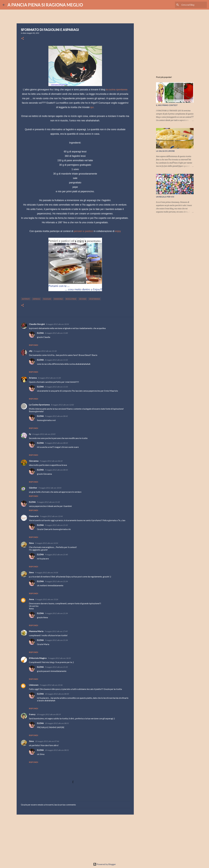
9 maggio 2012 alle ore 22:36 (51, 685)
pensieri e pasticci (83, 231)
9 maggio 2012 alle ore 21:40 (56, 555)
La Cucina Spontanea (39, 405)
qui (92, 107)
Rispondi (34, 345)
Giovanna (34, 461)
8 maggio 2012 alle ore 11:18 (45, 351)
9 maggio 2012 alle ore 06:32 (51, 461)
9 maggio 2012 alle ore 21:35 (56, 667)
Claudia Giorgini (37, 324)
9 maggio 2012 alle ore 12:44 (51, 516)
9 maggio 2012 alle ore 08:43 (56, 443)
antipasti (26, 299)
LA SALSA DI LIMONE (165, 151)
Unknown (34, 685)
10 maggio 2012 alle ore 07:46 (47, 741)
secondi (83, 299)
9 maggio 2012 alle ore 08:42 (56, 416)
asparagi (36, 299)
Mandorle (58, 299)
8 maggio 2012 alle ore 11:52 (56, 360)
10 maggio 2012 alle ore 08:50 (57, 694)
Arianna (33, 378)
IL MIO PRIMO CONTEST (167, 105)
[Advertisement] (75, 837)
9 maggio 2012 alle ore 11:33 (48, 502)
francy (32, 714)
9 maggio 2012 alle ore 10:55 (50, 488)
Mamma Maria (36, 631)
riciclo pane (71, 299)
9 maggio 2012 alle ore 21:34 (56, 581)
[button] (23, 39)
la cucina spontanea (117, 90)
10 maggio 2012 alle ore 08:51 (57, 723)
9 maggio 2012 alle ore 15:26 (47, 599)
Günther (33, 488)
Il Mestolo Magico (38, 658)
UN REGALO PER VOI (165, 197)
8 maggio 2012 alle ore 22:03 (44, 434)
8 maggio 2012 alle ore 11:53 (56, 387)
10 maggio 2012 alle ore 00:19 (49, 714)
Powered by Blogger (104, 864)
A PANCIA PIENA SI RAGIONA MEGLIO (45, 5)
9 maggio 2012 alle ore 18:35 (59, 658)
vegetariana (95, 299)
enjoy (118, 231)
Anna (32, 599)
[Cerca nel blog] (193, 5)
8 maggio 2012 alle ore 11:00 (56, 333)
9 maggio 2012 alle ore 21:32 (56, 525)
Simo (31, 543)
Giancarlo (34, 516)
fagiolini (47, 299)
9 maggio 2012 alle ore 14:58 (46, 573)
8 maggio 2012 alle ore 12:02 (62, 405)
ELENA (40, 333)
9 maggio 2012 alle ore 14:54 (46, 543)
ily (30, 434)
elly (31, 351)
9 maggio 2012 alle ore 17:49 (56, 631)
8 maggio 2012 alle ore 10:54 (57, 324)
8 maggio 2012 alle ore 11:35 (49, 378)
